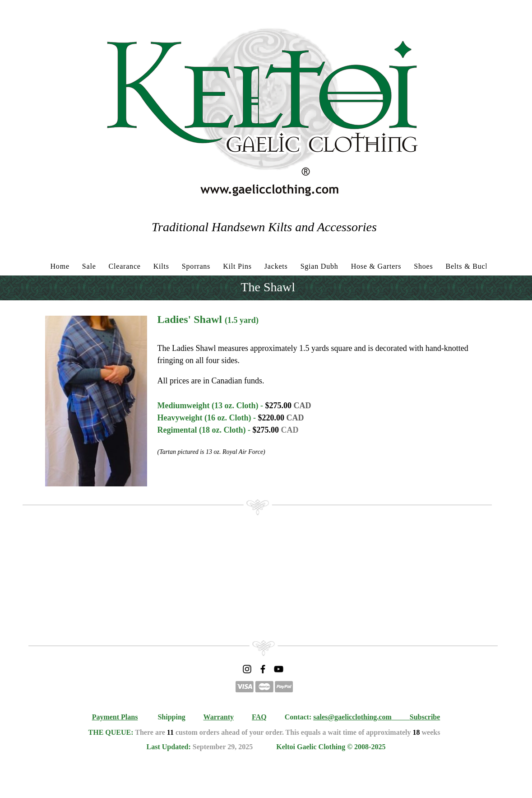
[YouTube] (279, 669)
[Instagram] (247, 669)
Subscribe (425, 717)
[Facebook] (263, 669)
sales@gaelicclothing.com (352, 717)
